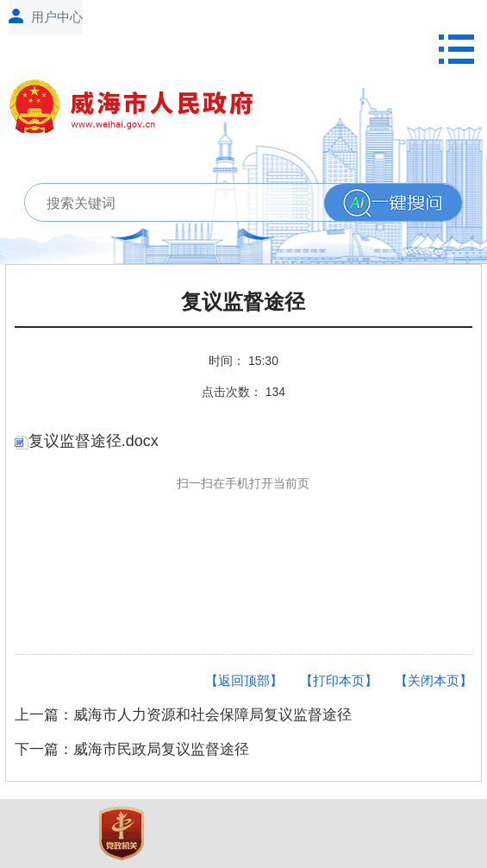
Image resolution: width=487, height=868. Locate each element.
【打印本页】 (339, 680)
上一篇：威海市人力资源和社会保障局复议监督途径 (183, 715)
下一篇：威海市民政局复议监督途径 (132, 749)
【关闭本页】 (434, 680)
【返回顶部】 (244, 680)
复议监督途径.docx (87, 441)
